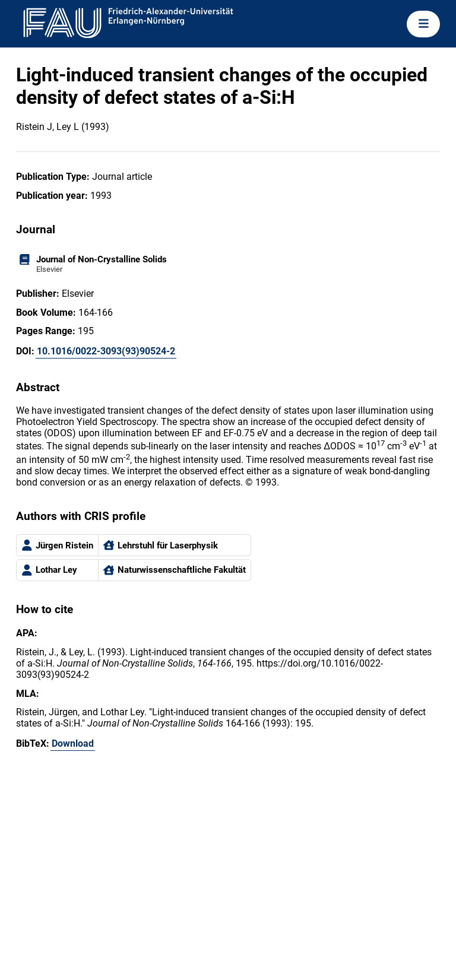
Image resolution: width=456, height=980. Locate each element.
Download (73, 743)
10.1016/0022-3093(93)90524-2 (106, 351)
